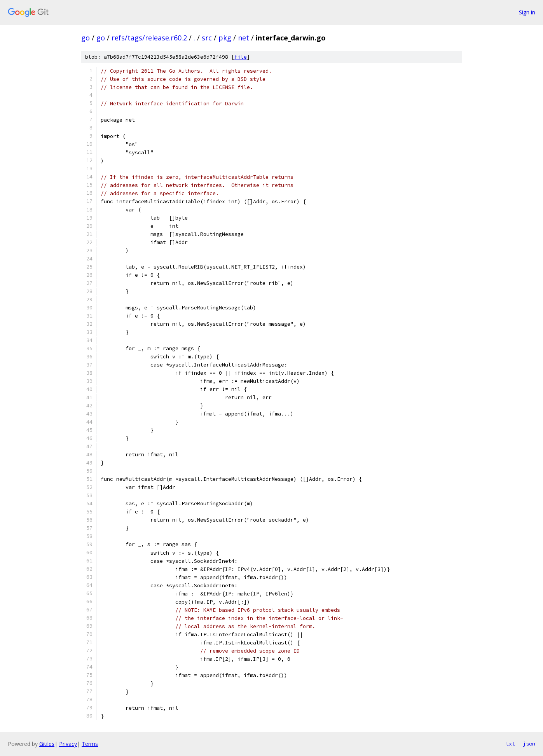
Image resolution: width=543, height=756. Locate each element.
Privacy (68, 744)
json (529, 744)
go (86, 38)
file (241, 57)
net (244, 38)
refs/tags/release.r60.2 (149, 38)
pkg (225, 38)
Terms (90, 744)
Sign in (527, 12)
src (207, 38)
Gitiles (47, 744)
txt (510, 744)
